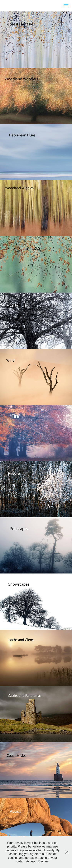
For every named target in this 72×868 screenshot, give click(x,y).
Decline (43, 861)
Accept (31, 861)
